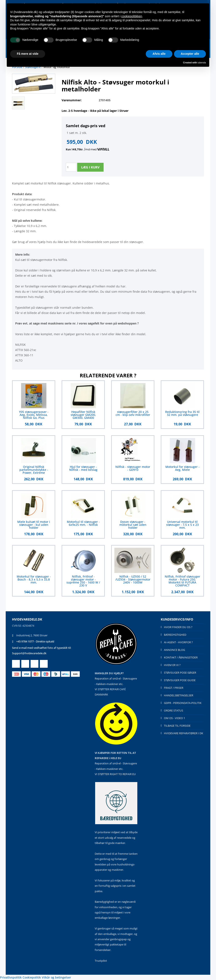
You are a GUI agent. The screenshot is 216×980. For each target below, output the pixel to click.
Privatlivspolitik (11, 977)
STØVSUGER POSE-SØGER (180, 673)
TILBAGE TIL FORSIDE (177, 726)
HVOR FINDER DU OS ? (178, 627)
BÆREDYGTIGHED (175, 635)
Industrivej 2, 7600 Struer (32, 635)
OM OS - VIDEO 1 (174, 718)
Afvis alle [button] (159, 54)
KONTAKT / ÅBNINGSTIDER (181, 657)
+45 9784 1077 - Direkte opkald (35, 641)
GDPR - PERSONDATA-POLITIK (183, 703)
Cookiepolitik (32, 977)
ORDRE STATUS (173, 710)
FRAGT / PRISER (174, 688)
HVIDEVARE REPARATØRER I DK (184, 733)
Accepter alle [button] (190, 54)
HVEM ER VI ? (172, 665)
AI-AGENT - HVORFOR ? (178, 642)
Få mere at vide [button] (28, 54)
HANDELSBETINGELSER (179, 695)
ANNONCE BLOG (174, 650)
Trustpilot (101, 961)
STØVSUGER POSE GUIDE (180, 680)
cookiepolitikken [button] (132, 16)
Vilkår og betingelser (56, 977)
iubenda (202, 63)
